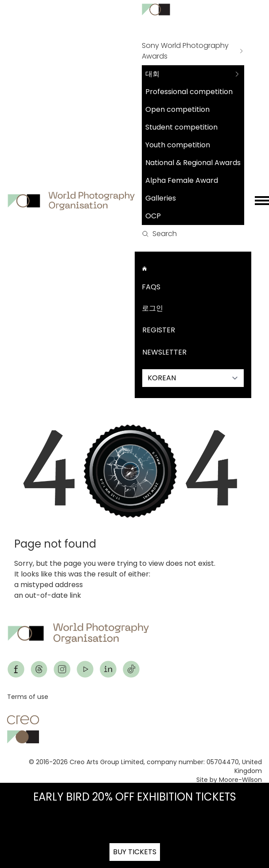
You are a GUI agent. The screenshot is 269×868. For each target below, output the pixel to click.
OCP (153, 216)
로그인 (152, 308)
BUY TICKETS (135, 852)
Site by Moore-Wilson (229, 780)
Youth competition (178, 145)
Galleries (161, 198)
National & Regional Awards (193, 163)
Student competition (181, 127)
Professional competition (189, 92)
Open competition (177, 109)
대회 (152, 74)
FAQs (151, 287)
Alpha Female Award (182, 180)
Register (159, 330)
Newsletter (164, 352)
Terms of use (28, 697)
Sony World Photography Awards (185, 51)
